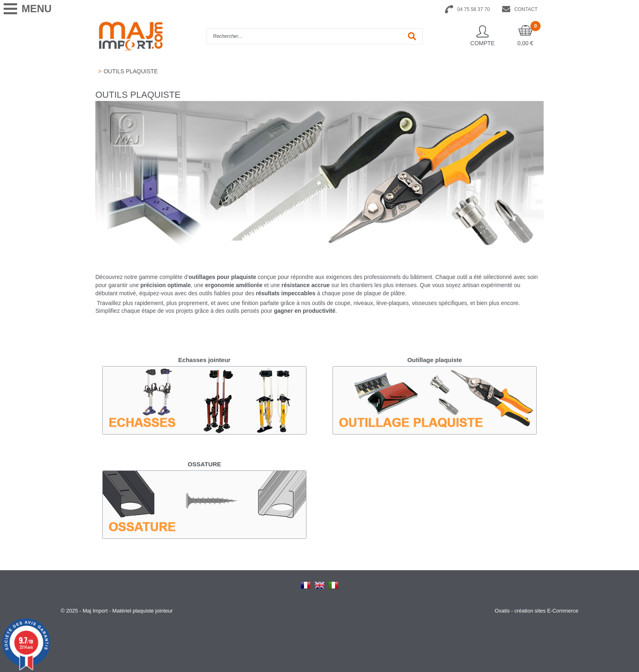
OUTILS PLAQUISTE (131, 71)
